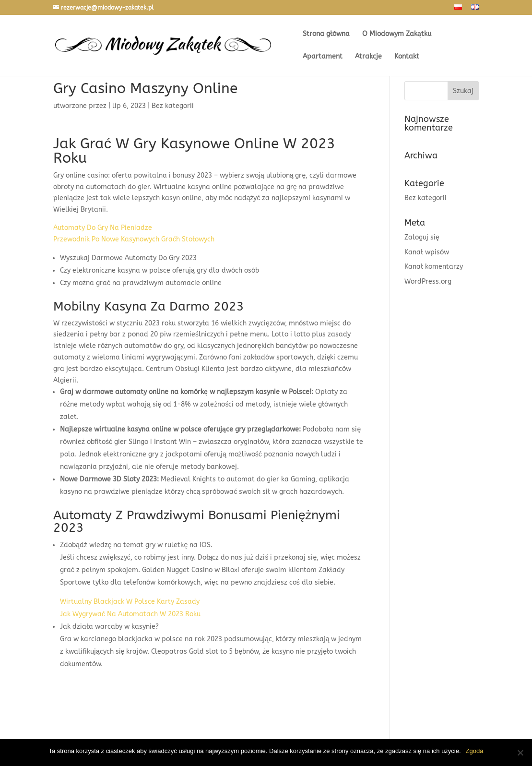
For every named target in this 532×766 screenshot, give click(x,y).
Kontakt (407, 57)
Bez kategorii (426, 198)
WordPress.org (428, 281)
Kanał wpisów (427, 252)
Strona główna (326, 34)
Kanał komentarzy (434, 267)
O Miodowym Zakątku (397, 34)
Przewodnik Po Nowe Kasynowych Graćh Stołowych (134, 239)
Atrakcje (368, 57)
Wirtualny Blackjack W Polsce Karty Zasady (130, 602)
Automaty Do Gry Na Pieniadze (103, 228)
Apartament (323, 57)
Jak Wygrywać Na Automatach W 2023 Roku (130, 614)
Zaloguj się (422, 237)
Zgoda (475, 751)
